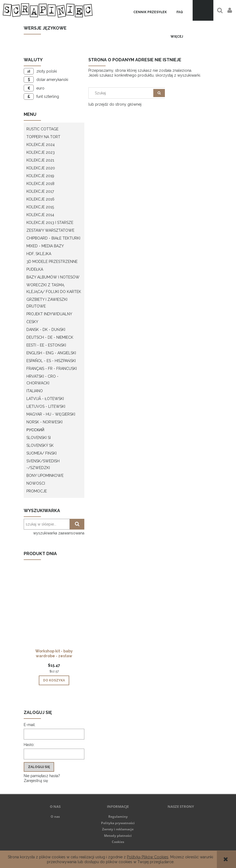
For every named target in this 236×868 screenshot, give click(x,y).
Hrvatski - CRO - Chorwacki (42, 380)
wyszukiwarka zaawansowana (59, 533)
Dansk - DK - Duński (46, 330)
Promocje (37, 491)
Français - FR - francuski (52, 369)
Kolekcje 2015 (40, 207)
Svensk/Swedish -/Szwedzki (43, 464)
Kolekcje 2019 (40, 176)
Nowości (36, 483)
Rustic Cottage (42, 129)
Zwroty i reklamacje (118, 829)
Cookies (118, 842)
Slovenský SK (40, 445)
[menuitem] (150, 12)
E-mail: (30, 725)
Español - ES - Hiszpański (51, 361)
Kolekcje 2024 (41, 145)
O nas (55, 817)
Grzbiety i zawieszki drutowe (47, 303)
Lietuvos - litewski (46, 406)
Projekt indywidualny (49, 314)
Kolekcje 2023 (41, 152)
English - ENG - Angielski (51, 353)
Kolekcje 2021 (40, 160)
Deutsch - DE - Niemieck (50, 337)
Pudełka (35, 269)
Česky (32, 322)
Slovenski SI (39, 438)
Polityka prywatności (118, 823)
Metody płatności (118, 836)
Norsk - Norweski (44, 422)
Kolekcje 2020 (41, 168)
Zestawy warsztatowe (50, 230)
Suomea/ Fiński (41, 453)
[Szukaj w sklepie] (122, 93)
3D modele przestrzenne (52, 262)
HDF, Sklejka (39, 254)
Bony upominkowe (45, 476)
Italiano (35, 391)
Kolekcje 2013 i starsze (50, 223)
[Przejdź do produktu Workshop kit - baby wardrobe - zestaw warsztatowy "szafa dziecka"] (54, 613)
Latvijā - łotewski (45, 399)
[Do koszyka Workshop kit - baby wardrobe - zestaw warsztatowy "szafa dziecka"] (54, 680)
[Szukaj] (159, 93)
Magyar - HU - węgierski (51, 414)
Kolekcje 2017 (40, 191)
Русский (35, 430)
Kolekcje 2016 (40, 199)
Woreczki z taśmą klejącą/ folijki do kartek (54, 288)
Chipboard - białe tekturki (53, 238)
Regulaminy (118, 817)
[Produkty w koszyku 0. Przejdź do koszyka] (203, 10)
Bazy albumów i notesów (53, 277)
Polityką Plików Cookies (148, 857)
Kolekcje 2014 (40, 215)
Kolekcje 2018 (40, 184)
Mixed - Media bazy (45, 246)
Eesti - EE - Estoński (46, 345)
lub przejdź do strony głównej (115, 104)
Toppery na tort (43, 137)
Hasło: (29, 745)
